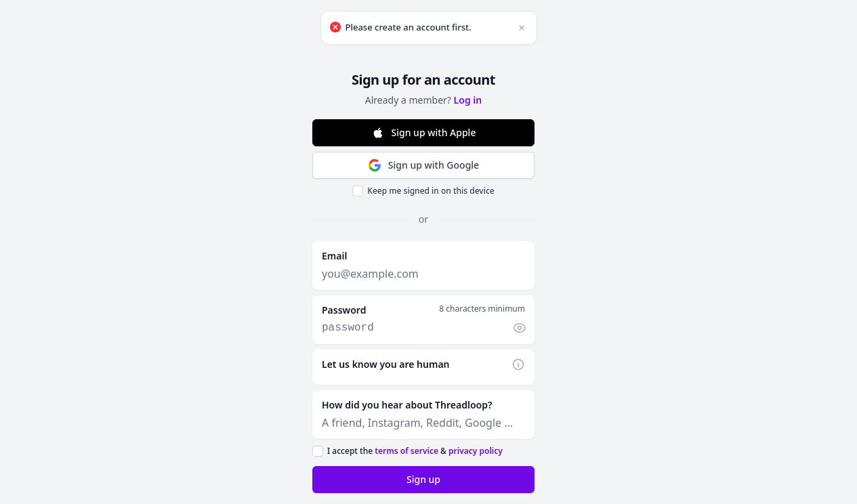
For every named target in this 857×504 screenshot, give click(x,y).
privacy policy (476, 451)
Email (334, 256)
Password (344, 310)
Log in (468, 100)
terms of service (406, 451)
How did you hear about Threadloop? (407, 405)
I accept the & (415, 451)
